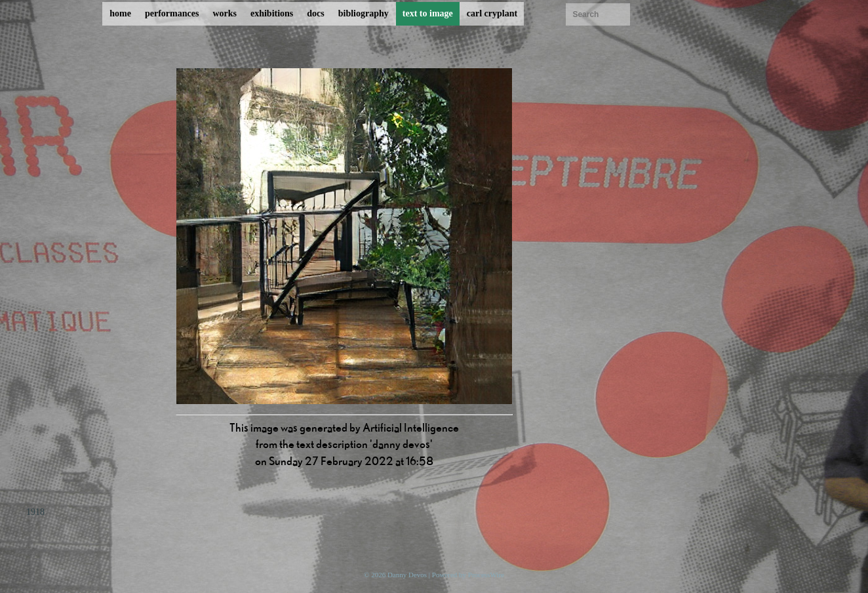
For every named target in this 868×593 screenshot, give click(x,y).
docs (315, 13)
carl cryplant (492, 13)
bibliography (364, 13)
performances (172, 13)
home (120, 13)
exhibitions (272, 13)
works (225, 13)
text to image (428, 13)
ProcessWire (486, 575)
